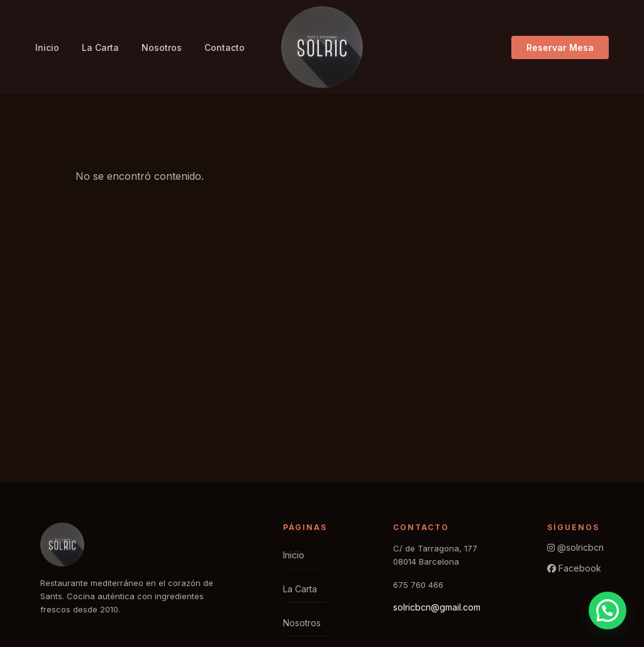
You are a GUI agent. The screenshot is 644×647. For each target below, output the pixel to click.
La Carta (100, 47)
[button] (608, 611)
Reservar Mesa (560, 47)
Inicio (47, 47)
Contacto (225, 47)
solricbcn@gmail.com (437, 607)
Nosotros (162, 47)
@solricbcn (575, 547)
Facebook (574, 568)
